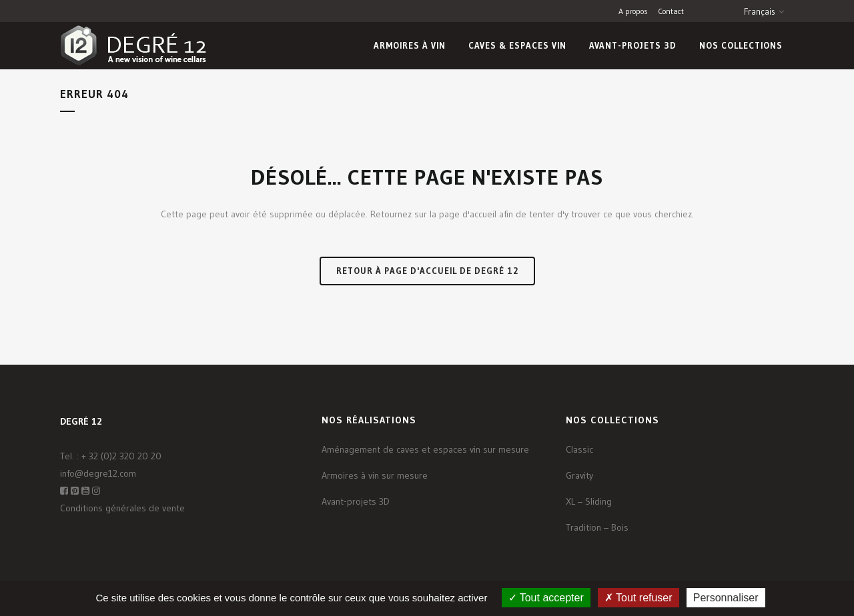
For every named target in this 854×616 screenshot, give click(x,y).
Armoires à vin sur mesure (375, 475)
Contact (671, 11)
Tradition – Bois (597, 527)
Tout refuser (638, 598)
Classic (579, 449)
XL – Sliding (589, 501)
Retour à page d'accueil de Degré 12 (427, 271)
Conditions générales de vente (122, 508)
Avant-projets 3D (356, 501)
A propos (633, 11)
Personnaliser (726, 598)
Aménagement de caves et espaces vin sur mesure (425, 449)
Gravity (579, 475)
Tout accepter (546, 598)
